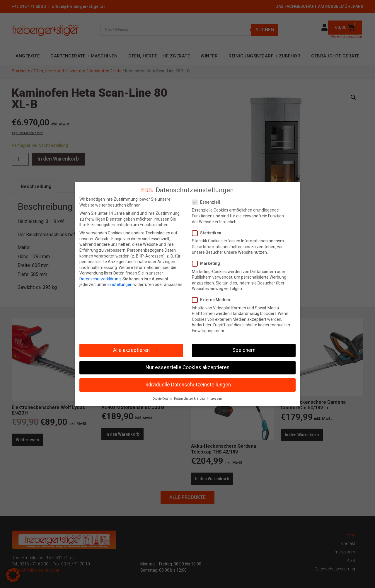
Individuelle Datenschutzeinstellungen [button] (187, 385)
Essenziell (208, 202)
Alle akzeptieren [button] (131, 350)
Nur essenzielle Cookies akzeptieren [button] (187, 367)
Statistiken (208, 233)
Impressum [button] (215, 399)
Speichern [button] (244, 350)
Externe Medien (213, 300)
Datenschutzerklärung (100, 279)
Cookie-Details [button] (162, 399)
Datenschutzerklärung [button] (189, 399)
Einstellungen (120, 284)
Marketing (208, 264)
